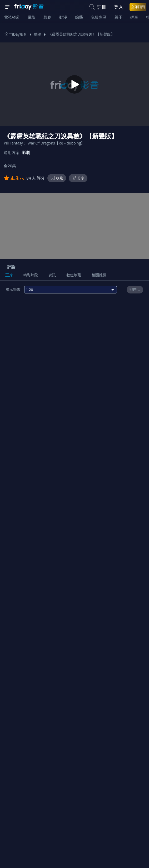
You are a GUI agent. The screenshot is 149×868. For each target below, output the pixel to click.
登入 (118, 7)
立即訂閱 (138, 7)
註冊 (102, 7)
